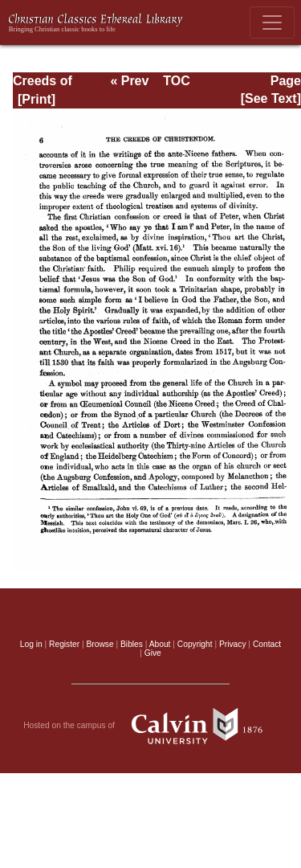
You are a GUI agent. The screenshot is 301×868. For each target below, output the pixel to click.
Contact (267, 644)
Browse (100, 644)
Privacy (233, 644)
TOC (176, 81)
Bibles (132, 644)
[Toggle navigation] (272, 23)
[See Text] (271, 98)
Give (153, 653)
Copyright (195, 644)
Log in (31, 644)
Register (64, 644)
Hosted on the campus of (150, 726)
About (160, 644)
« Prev (129, 81)
